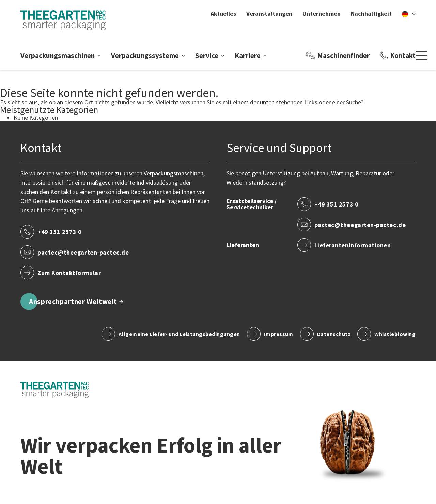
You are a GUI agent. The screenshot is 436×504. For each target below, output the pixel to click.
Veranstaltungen (269, 14)
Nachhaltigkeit (371, 14)
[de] (409, 14)
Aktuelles (223, 14)
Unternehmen (322, 14)
